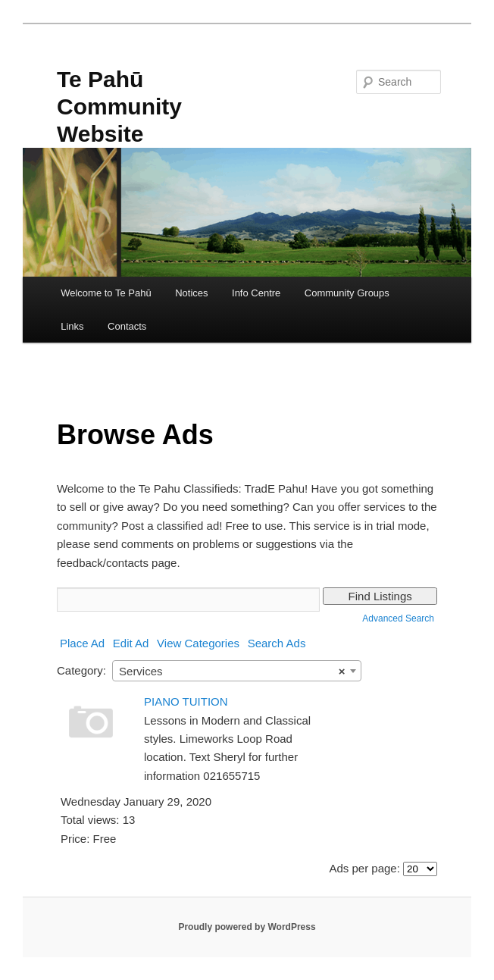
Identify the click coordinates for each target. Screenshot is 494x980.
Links (72, 326)
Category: (81, 670)
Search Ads (277, 643)
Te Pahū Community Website (119, 106)
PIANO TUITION (186, 701)
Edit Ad (131, 643)
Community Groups (347, 293)
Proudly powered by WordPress (247, 927)
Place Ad (82, 643)
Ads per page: (364, 868)
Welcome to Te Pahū (106, 293)
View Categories (198, 643)
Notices (191, 293)
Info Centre (256, 293)
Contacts (127, 326)
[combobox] (237, 671)
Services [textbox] (232, 672)
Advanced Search (398, 618)
